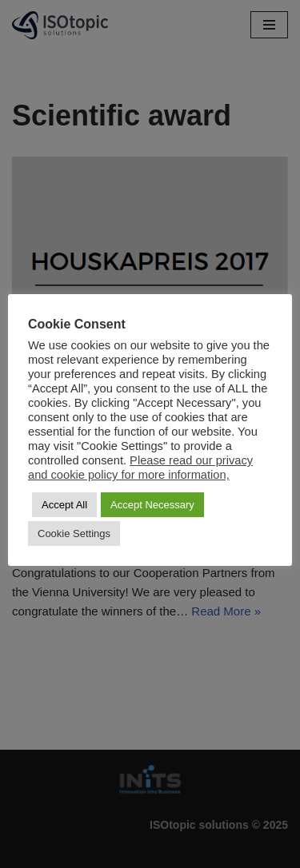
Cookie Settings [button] (74, 534)
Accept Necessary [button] (152, 505)
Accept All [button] (64, 505)
